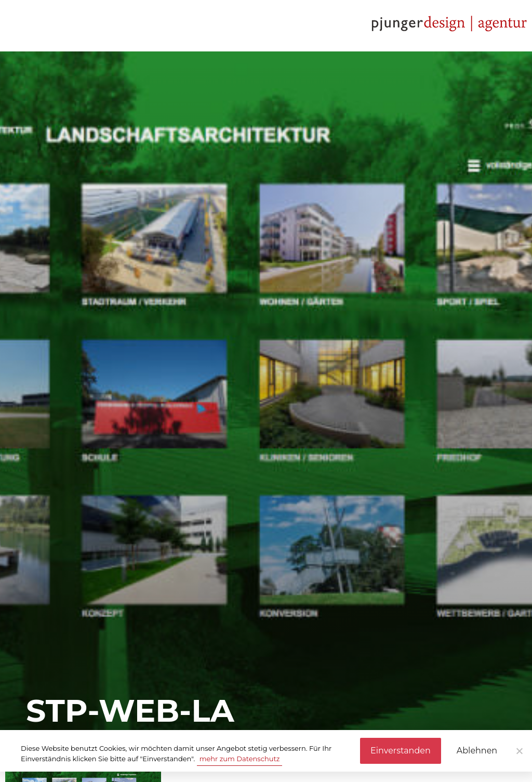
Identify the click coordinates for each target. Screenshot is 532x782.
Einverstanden (401, 751)
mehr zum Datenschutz (240, 759)
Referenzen (184, 25)
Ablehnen (477, 751)
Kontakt (257, 25)
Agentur (36, 25)
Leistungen (106, 25)
